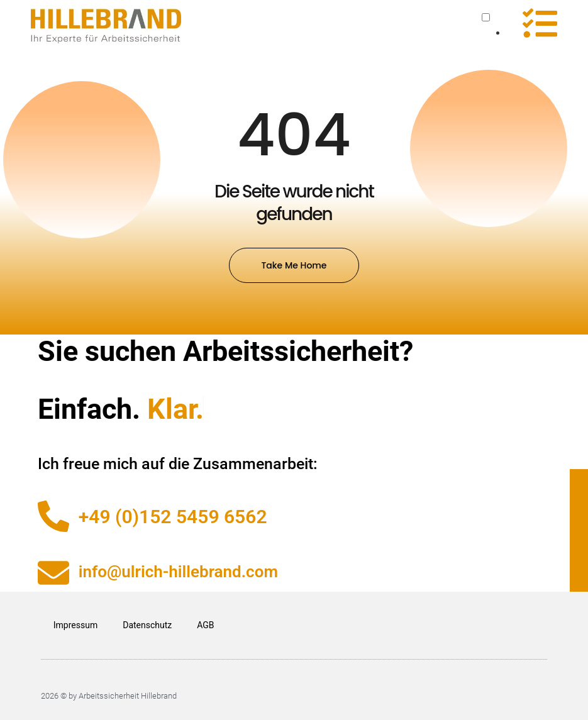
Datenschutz (147, 625)
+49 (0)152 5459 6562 (173, 517)
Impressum (75, 625)
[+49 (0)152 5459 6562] (53, 516)
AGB (205, 625)
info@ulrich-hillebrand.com (178, 572)
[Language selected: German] (494, 26)
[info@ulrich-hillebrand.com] (53, 573)
